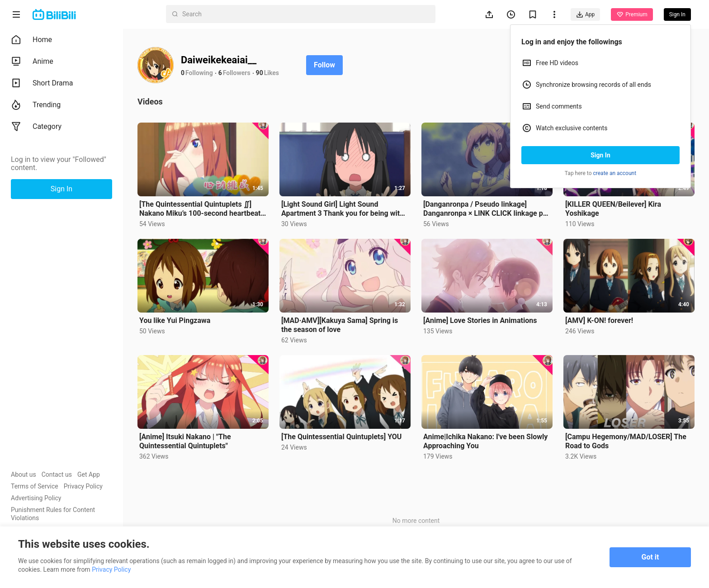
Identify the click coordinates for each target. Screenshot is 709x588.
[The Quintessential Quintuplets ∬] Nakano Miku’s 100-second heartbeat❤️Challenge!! (200, 209)
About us (24, 474)
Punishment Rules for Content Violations (53, 514)
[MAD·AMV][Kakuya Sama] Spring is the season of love (340, 325)
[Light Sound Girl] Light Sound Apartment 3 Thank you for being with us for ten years (343, 209)
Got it (650, 557)
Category (36, 127)
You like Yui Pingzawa (175, 320)
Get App (89, 474)
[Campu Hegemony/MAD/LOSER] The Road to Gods (626, 441)
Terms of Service (35, 486)
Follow (324, 65)
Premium (632, 14)
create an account (615, 173)
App (585, 14)
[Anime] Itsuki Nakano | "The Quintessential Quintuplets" (185, 441)
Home (31, 40)
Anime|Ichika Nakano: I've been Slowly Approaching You (485, 441)
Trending (36, 105)
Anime (32, 62)
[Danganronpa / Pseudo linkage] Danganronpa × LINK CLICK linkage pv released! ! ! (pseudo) (485, 209)
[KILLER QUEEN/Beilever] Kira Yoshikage (613, 209)
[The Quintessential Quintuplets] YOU (341, 437)
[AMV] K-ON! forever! (599, 320)
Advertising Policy (36, 498)
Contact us (57, 474)
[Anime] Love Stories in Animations (480, 320)
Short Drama (42, 83)
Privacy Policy (83, 486)
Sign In (600, 155)
